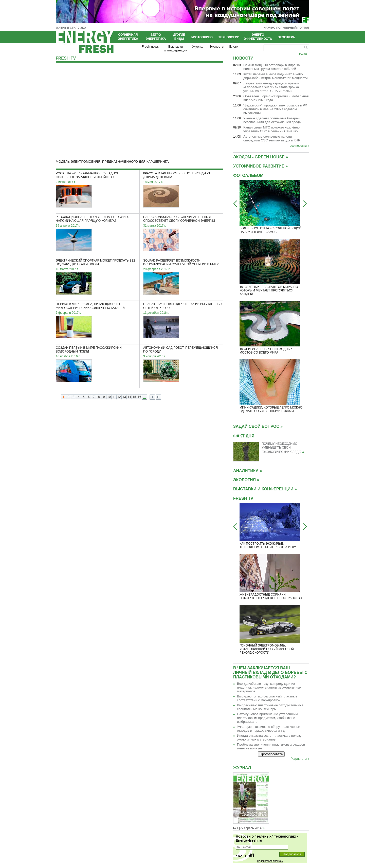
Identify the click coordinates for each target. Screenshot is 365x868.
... (145, 397)
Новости (243, 58)
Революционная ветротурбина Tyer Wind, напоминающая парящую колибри (92, 219)
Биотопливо (202, 37)
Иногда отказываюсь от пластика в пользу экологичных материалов (269, 737)
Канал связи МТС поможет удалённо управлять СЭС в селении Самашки (271, 129)
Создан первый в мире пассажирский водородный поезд (89, 350)
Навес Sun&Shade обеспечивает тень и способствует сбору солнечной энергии (179, 219)
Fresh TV (66, 58)
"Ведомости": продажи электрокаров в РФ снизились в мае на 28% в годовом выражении (275, 109)
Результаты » (300, 759)
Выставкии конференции (176, 48)
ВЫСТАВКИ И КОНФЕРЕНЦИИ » (265, 489)
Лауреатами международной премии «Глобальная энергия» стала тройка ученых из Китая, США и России (271, 87)
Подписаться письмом (270, 861)
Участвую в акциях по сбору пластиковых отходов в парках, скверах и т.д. (269, 729)
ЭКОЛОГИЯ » (246, 480)
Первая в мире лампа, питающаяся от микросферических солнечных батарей (90, 306)
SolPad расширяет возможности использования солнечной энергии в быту (181, 262)
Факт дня (244, 436)
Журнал (198, 47)
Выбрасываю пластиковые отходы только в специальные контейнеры (270, 707)
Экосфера (286, 37)
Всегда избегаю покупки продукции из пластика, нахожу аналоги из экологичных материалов (269, 687)
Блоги (234, 47)
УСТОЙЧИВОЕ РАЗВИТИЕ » (260, 166)
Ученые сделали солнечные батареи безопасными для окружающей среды (272, 120)
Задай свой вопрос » (258, 426)
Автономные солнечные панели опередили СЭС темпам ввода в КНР (272, 138)
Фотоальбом (248, 176)
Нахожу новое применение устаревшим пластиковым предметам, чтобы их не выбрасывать (267, 718)
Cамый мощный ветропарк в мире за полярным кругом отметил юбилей (272, 67)
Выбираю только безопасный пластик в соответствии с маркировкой (267, 698)
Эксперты (217, 47)
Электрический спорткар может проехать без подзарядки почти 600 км (96, 262)
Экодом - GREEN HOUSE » (261, 157)
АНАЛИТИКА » (248, 471)
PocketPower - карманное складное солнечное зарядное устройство (87, 175)
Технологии (229, 37)
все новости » (299, 146)
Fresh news (150, 47)
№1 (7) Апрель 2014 (247, 828)
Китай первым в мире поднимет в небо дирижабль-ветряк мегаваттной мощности (276, 76)
